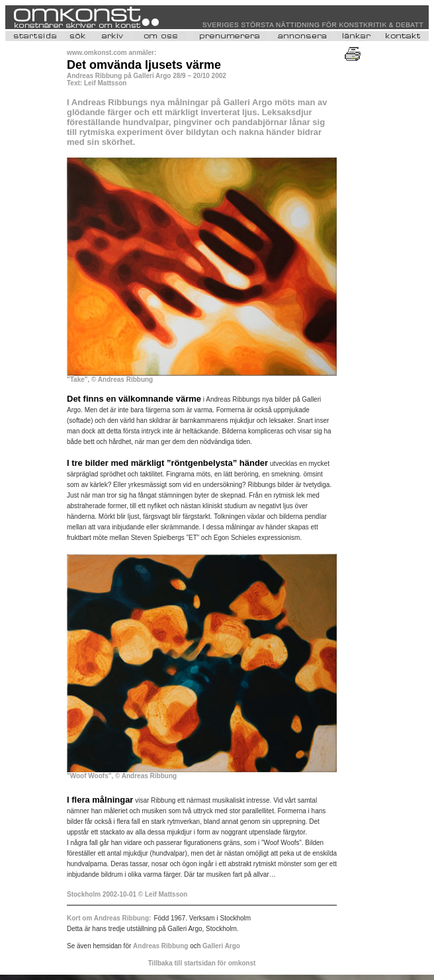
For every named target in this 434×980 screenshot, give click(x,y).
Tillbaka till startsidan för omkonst (202, 963)
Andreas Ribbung (161, 946)
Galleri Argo (221, 946)
